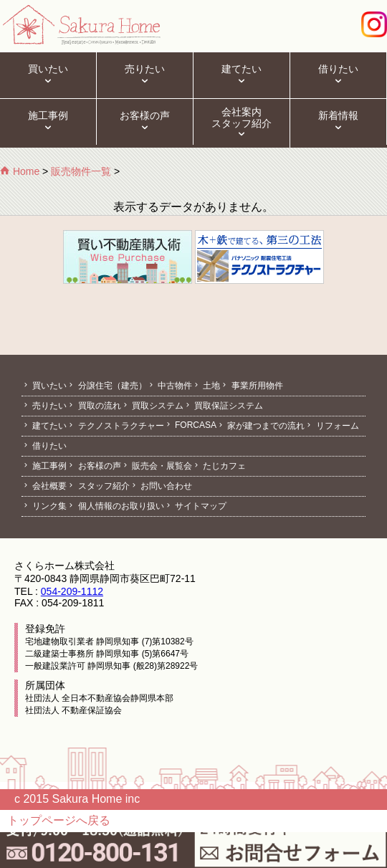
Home (20, 171)
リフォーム (331, 426)
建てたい (242, 75)
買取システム (152, 406)
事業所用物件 (251, 386)
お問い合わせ (161, 486)
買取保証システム (223, 406)
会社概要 (44, 486)
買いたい (48, 75)
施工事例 (48, 122)
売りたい (145, 75)
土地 (206, 386)
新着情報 (338, 122)
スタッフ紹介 (98, 486)
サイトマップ (195, 506)
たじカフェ (219, 466)
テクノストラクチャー (115, 426)
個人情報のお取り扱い (115, 506)
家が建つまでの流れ (261, 426)
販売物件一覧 (81, 171)
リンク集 (44, 506)
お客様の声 (145, 122)
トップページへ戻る (59, 820)
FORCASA (190, 425)
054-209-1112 (72, 591)
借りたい (338, 75)
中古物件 (169, 386)
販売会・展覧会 (157, 466)
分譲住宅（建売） (106, 386)
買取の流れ (94, 406)
